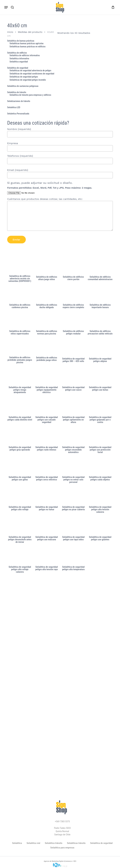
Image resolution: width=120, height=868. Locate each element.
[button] (6, 7)
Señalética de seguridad (101, 843)
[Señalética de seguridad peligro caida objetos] (100, 466)
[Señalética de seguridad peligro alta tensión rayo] (46, 556)
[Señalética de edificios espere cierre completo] (73, 294)
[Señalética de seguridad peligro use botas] (100, 376)
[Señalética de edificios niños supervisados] (20, 320)
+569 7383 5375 (62, 821)
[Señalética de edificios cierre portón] (73, 266)
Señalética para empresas (62, 848)
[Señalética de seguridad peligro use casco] (73, 376)
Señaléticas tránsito (76, 843)
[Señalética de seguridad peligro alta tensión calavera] (100, 496)
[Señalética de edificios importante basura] (100, 294)
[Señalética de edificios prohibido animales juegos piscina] (20, 347)
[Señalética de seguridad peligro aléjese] (100, 347)
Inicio (10, 32)
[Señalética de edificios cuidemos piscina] (20, 294)
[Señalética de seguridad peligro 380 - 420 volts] (73, 347)
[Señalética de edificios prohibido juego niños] (46, 347)
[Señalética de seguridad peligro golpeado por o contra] (100, 406)
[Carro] (112, 7)
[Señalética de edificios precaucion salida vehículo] (100, 320)
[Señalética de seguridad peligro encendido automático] (73, 436)
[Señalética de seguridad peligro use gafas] (20, 466)
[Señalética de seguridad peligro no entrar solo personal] (73, 466)
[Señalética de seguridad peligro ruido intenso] (46, 436)
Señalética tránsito (54, 843)
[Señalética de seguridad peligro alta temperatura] (73, 556)
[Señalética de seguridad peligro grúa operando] (20, 436)
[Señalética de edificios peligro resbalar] (73, 320)
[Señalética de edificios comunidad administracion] (100, 266)
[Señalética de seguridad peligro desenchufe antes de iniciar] (20, 526)
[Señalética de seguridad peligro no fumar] (46, 496)
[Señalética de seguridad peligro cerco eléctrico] (46, 466)
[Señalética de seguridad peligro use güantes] (100, 526)
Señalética (17, 843)
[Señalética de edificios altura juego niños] (46, 266)
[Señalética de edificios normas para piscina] (46, 320)
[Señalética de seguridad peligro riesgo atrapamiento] (20, 376)
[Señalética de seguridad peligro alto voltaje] (20, 496)
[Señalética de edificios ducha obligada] (46, 294)
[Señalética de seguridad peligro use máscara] (46, 526)
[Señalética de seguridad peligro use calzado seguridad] (46, 406)
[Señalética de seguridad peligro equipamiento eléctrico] (46, 376)
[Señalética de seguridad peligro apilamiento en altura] (73, 406)
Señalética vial (33, 843)
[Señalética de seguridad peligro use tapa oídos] (73, 526)
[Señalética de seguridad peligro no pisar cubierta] (73, 496)
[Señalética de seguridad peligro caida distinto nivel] (20, 406)
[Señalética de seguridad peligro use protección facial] (100, 436)
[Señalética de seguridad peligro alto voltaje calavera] (20, 556)
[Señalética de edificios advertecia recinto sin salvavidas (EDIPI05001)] (20, 266)
